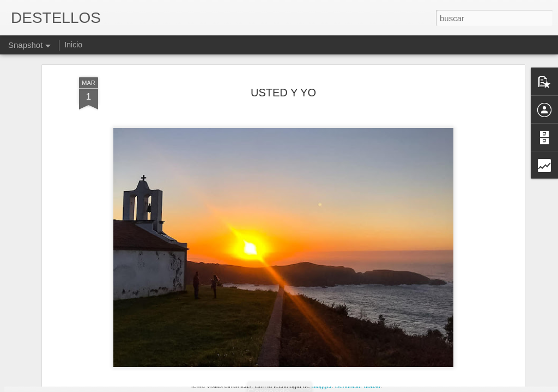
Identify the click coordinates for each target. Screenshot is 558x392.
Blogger (321, 386)
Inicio (73, 45)
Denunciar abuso (358, 386)
